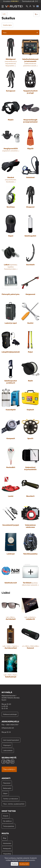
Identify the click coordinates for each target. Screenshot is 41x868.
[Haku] (27, 7)
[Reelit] (30, 373)
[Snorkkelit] (30, 258)
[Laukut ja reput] (11, 316)
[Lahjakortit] (30, 610)
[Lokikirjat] (11, 547)
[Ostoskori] (34, 6)
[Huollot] (30, 316)
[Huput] (11, 228)
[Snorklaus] (11, 200)
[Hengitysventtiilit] (11, 141)
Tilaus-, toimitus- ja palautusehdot (14, 804)
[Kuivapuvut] (11, 84)
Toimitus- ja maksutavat (10, 799)
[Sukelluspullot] (30, 228)
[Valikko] (3, 6)
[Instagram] (8, 762)
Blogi (5, 838)
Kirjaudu (6, 816)
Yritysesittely (7, 854)
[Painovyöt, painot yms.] (11, 287)
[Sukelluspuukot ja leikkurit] (11, 373)
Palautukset (7, 783)
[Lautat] (11, 489)
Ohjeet (5, 793)
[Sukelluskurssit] (11, 575)
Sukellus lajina (7, 25)
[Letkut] (11, 258)
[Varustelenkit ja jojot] (11, 518)
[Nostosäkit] (11, 460)
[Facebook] (3, 762)
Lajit (4, 14)
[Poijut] (30, 345)
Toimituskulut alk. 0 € (30, 1)
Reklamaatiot (7, 788)
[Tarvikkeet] (30, 575)
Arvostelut (11, 1)
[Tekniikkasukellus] (30, 547)
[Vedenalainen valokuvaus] (30, 518)
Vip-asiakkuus (7, 821)
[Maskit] (11, 112)
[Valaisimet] (30, 170)
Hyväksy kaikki (24, 864)
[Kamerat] (30, 639)
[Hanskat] (11, 170)
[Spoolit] (30, 431)
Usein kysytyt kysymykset (11, 740)
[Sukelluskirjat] (11, 668)
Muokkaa (14, 864)
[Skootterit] (30, 489)
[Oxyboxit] (30, 402)
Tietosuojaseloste (9, 826)
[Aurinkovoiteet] (11, 639)
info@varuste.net (8, 728)
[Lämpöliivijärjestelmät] (11, 345)
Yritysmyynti (7, 745)
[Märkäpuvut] (11, 53)
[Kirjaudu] (30, 6)
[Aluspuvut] (30, 200)
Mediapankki (7, 848)
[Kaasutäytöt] (11, 402)
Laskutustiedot (8, 750)
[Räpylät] (30, 141)
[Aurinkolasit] (11, 610)
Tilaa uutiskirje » (9, 769)
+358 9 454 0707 (12, 725)
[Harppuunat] (30, 287)
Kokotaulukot (7, 843)
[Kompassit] (11, 431)
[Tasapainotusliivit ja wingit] (30, 84)
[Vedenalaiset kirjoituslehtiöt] (30, 460)
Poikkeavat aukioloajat (10, 714)
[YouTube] (12, 762)
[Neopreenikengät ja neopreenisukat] (30, 112)
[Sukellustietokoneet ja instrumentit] (30, 53)
